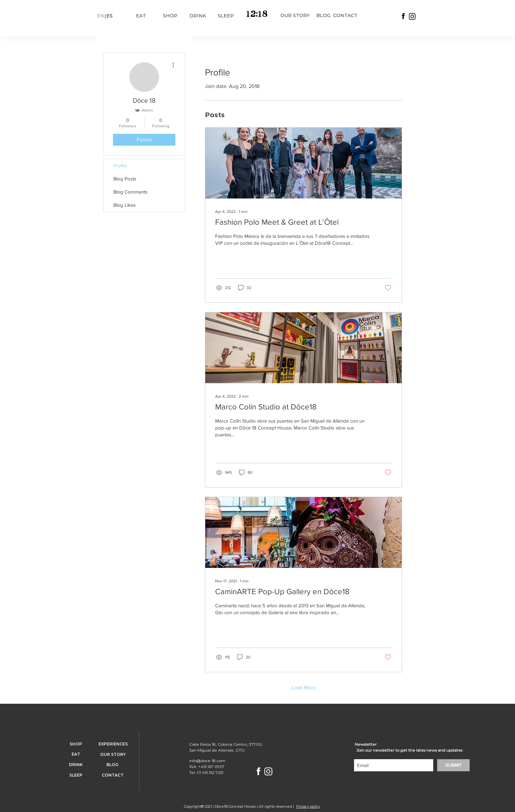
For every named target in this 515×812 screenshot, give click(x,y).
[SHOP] (170, 16)
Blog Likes (124, 205)
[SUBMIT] (453, 765)
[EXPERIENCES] (113, 744)
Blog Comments (130, 192)
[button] (100, 16)
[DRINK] (198, 16)
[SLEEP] (226, 16)
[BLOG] (323, 16)
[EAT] (141, 16)
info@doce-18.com (207, 761)
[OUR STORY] (295, 16)
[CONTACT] (345, 16)
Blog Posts (125, 179)
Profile (120, 166)
